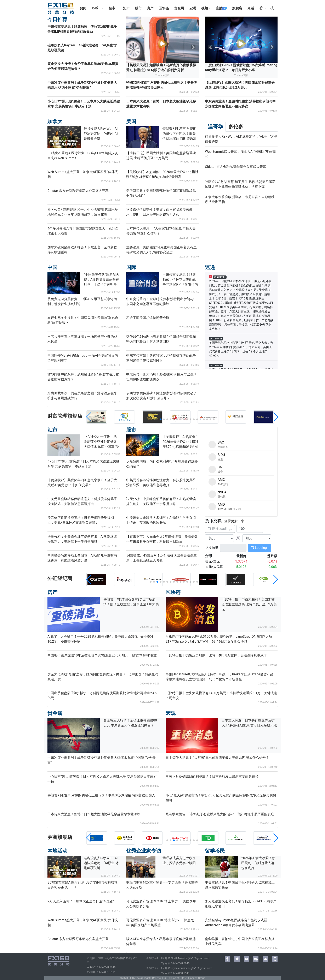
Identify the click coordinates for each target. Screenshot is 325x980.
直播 (221, 8)
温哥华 (215, 127)
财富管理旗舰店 (65, 416)
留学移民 (215, 851)
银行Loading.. (220, 528)
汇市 (126, 8)
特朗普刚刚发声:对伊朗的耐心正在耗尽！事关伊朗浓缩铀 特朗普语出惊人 (101, 795)
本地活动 (57, 851)
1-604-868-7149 (180, 973)
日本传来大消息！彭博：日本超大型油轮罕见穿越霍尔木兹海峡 (94, 814)
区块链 (164, 8)
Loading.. (259, 547)
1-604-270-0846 (106, 967)
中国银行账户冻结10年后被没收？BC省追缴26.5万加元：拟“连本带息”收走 (102, 655)
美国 (131, 121)
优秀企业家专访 (144, 851)
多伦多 (236, 127)
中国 (52, 267)
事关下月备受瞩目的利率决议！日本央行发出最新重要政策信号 (212, 776)
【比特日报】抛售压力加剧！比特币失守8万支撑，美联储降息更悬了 (216, 655)
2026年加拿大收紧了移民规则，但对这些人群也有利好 (258, 863)
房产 (150, 8)
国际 (131, 267)
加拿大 (55, 121)
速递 (210, 267)
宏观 (193, 8)
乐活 (251, 8)
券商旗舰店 (60, 837)
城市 (112, 8)
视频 (205, 8)
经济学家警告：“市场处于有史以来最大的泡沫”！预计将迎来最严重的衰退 (220, 814)
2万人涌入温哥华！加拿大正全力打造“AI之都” (81, 901)
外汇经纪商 (60, 578)
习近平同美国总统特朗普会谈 (148, 318)
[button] (151, 419)
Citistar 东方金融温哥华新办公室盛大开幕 (78, 191)
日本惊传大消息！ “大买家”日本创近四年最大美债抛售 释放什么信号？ (217, 758)
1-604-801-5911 (106, 972)
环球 (95, 8)
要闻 (83, 8)
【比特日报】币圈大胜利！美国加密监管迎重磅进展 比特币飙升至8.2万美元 (249, 604)
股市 (138, 8)
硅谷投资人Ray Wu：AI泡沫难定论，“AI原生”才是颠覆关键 (101, 134)
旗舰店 (237, 8)
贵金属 (179, 8)
